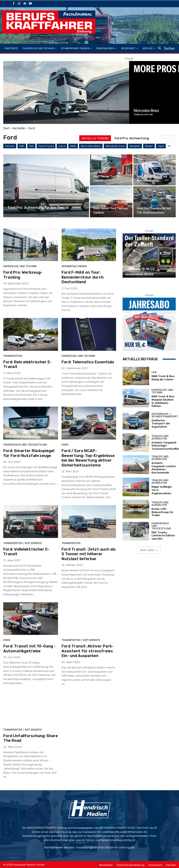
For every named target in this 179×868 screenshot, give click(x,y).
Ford (65, 444)
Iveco (62, 146)
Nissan (149, 146)
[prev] (164, 138)
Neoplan (135, 146)
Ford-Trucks (46, 146)
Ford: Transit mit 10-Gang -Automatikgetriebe (29, 648)
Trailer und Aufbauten (160, 437)
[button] (165, 49)
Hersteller (19, 128)
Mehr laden (149, 549)
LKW (154, 372)
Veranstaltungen (74, 266)
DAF (22, 146)
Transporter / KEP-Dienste (23, 543)
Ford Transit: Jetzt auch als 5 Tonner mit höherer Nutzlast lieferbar (88, 553)
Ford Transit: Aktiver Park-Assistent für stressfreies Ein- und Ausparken (87, 650)
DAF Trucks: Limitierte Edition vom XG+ (163, 535)
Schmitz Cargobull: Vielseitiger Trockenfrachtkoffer (165, 445)
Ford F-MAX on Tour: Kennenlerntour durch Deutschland (83, 277)
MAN (73, 146)
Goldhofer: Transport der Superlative (161, 423)
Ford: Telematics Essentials (88, 362)
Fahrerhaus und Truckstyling (25, 444)
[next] (171, 138)
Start (6, 128)
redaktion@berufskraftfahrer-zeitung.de (105, 847)
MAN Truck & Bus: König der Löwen (163, 378)
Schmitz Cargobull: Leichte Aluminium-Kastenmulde (163, 468)
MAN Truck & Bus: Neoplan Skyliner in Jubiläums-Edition (163, 401)
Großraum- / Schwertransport (165, 415)
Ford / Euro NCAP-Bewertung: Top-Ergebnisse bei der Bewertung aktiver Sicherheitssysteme (88, 458)
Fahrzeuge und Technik (20, 266)
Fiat (31, 146)
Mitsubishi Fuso (115, 146)
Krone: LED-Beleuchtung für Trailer (162, 512)
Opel (161, 146)
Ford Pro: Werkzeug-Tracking (23, 275)
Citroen (10, 146)
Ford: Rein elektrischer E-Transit (27, 364)
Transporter (13, 356)
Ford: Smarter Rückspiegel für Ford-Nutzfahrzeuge (29, 453)
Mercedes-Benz (91, 146)
